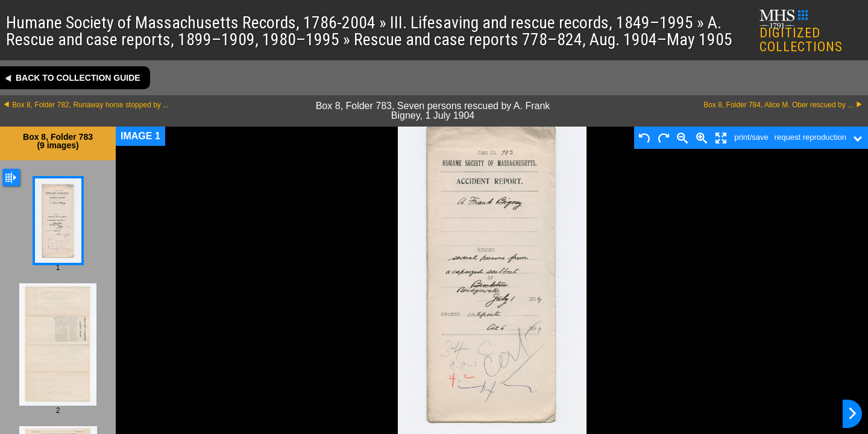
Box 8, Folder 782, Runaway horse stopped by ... (90, 105)
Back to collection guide (78, 78)
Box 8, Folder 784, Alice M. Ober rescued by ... (778, 105)
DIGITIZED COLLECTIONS (801, 32)
